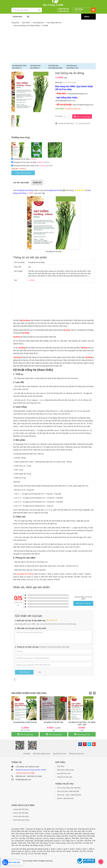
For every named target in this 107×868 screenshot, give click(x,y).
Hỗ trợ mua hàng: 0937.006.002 (69, 788)
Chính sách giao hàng (21, 820)
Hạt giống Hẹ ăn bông (22, 159)
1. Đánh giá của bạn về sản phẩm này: (36, 620)
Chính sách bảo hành (21, 816)
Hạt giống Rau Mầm (55, 68)
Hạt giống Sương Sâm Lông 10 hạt (26, 166)
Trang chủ (15, 23)
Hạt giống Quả (72, 66)
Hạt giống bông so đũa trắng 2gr (25, 722)
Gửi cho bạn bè (84, 123)
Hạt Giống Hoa (35, 66)
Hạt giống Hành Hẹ (54, 23)
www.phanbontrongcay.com (78, 94)
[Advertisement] (54, 45)
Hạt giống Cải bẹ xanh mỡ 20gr (25, 162)
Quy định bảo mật (59, 754)
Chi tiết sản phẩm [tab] (21, 183)
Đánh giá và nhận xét (83, 603)
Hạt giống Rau (38, 23)
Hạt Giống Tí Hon (72, 68)
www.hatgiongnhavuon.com (65, 101)
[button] (84, 10)
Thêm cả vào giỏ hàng (23, 173)
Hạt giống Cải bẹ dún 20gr (53, 722)
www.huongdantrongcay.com (83, 105)
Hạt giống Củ (17, 68)
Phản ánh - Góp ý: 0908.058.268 (69, 795)
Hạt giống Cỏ (35, 68)
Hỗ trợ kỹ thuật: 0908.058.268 (68, 791)
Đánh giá (37, 183)
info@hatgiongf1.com (23, 780)
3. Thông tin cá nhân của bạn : (42, 647)
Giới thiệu (27, 754)
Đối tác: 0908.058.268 (65, 798)
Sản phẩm (26, 23)
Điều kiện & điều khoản (42, 754)
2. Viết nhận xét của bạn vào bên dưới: (31, 628)
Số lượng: (59, 116)
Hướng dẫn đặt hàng (66, 123)
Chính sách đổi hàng (21, 813)
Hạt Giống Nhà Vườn (19, 66)
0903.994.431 (63, 9)
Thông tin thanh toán (76, 754)
